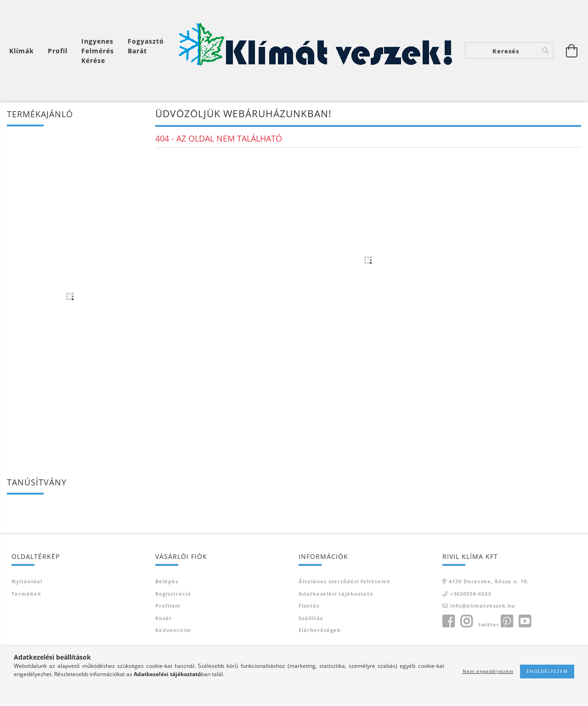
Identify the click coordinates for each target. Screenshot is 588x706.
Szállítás (311, 618)
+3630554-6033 (471, 594)
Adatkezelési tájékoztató (336, 594)
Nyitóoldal (27, 581)
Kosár (164, 618)
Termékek (26, 594)
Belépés (167, 581)
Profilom (168, 606)
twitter (489, 624)
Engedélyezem (547, 671)
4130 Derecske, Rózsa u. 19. (489, 581)
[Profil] (58, 51)
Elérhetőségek (320, 630)
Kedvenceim (173, 630)
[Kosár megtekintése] (24, 51)
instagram (466, 621)
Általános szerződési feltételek (345, 581)
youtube (525, 621)
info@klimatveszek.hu (483, 606)
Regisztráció (173, 594)
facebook (448, 621)
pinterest (507, 621)
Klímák (22, 51)
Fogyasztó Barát (146, 46)
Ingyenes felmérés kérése (98, 51)
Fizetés (309, 606)
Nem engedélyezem (488, 671)
